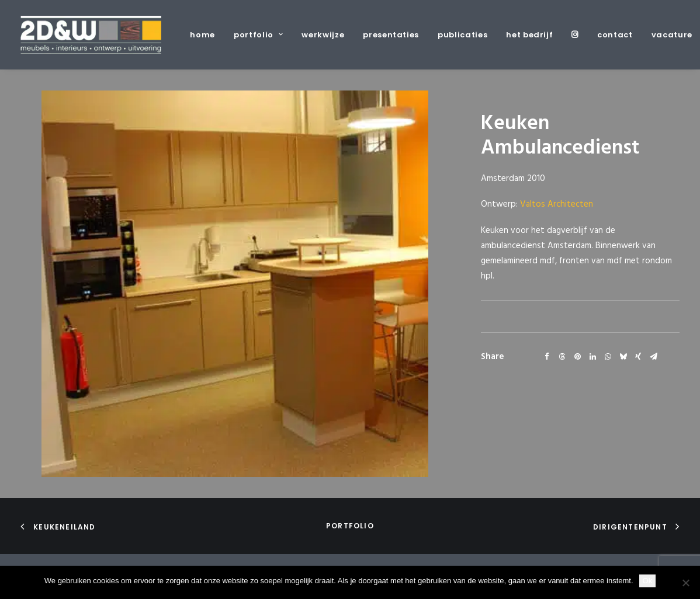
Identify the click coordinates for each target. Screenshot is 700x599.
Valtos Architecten (557, 204)
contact (615, 35)
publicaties (462, 35)
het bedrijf (529, 35)
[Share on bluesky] (623, 357)
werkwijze (323, 35)
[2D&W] (91, 35)
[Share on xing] (638, 357)
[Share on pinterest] (577, 357)
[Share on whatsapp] (608, 357)
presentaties (391, 35)
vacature (672, 35)
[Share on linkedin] (592, 357)
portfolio (258, 35)
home (202, 35)
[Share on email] (653, 357)
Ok (648, 581)
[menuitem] (207, 35)
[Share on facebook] (547, 357)
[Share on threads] (562, 357)
